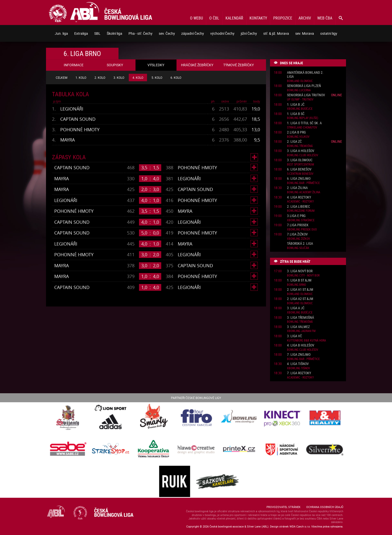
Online (336, 95)
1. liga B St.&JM (299, 280)
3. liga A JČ (296, 308)
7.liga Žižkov (297, 234)
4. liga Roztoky (299, 197)
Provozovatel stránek (283, 507)
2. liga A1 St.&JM (300, 290)
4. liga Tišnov (298, 364)
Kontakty (258, 18)
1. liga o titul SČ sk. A (304, 123)
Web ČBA (325, 18)
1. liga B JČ (296, 105)
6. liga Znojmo (299, 179)
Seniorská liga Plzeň (304, 86)
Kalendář (234, 18)
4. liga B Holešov (301, 345)
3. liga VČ (294, 336)
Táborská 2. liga (300, 244)
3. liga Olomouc (300, 160)
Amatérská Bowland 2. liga (305, 75)
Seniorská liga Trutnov (306, 95)
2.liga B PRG (296, 132)
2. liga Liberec (298, 207)
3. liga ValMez (298, 327)
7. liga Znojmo (299, 355)
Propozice (283, 18)
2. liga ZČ (294, 142)
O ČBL (214, 18)
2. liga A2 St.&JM (300, 299)
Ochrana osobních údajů (325, 507)
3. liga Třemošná (300, 318)
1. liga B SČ (296, 114)
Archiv (305, 18)
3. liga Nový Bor (300, 271)
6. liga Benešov (299, 169)
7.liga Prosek (298, 225)
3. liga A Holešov (301, 151)
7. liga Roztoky (299, 373)
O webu (196, 18)
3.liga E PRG (296, 216)
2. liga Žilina (297, 188)
